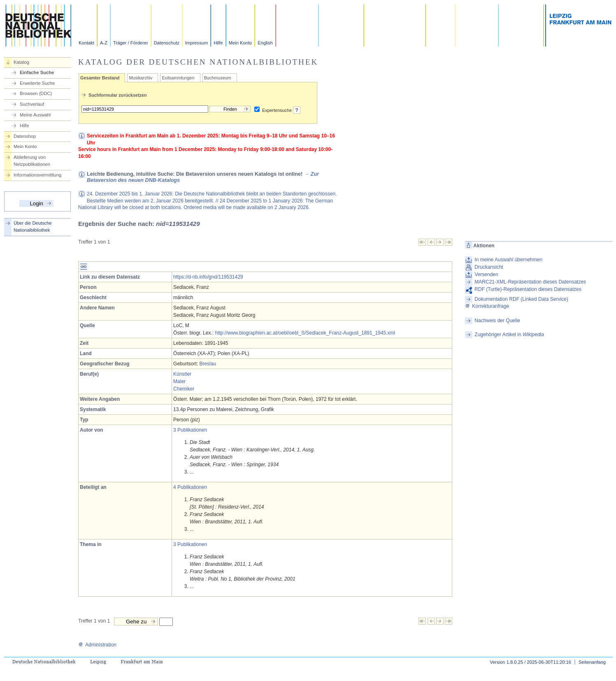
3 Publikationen (190, 430)
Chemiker (184, 389)
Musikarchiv (141, 78)
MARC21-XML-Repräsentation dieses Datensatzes (530, 282)
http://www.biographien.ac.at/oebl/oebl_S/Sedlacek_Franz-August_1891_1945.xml (305, 333)
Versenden (486, 274)
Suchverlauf (32, 104)
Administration (97, 645)
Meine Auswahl (35, 115)
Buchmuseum (218, 78)
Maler (179, 381)
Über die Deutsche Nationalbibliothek (33, 227)
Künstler (182, 374)
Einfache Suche (37, 72)
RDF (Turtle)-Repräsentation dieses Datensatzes (528, 289)
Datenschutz (167, 43)
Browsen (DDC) (36, 93)
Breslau (208, 364)
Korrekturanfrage (487, 306)
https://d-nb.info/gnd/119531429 (208, 277)
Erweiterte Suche (37, 83)
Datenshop (25, 136)
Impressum (196, 43)
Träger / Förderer (131, 43)
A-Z (104, 43)
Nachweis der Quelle (497, 321)
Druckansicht (489, 267)
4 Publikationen (190, 487)
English (265, 43)
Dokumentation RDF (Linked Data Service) (521, 299)
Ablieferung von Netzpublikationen (32, 161)
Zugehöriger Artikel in (509, 335)
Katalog (21, 62)
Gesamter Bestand (100, 78)
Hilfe (218, 43)
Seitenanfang (592, 662)
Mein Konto (241, 43)
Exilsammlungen (178, 78)
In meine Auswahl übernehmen (508, 260)
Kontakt (86, 43)
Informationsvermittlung (37, 175)
